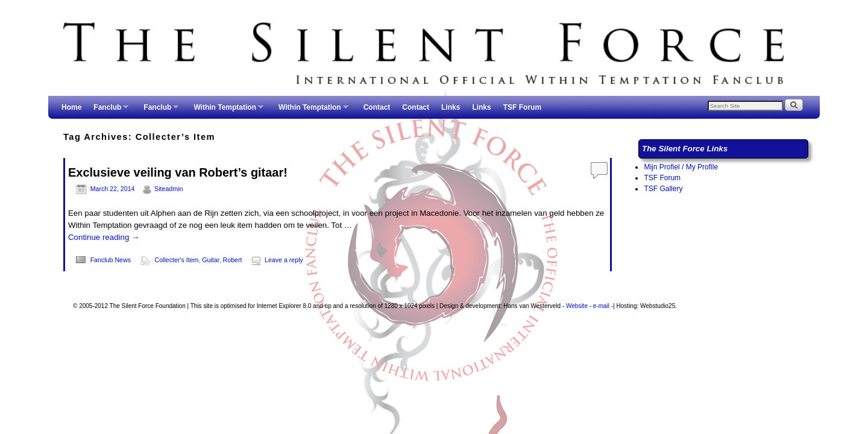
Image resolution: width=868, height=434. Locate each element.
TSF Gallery (663, 189)
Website (577, 306)
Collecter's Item (177, 260)
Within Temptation (225, 111)
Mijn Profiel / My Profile (681, 167)
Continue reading (104, 237)
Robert (233, 260)
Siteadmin (168, 189)
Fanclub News (111, 260)
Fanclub (108, 111)
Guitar (210, 260)
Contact (377, 107)
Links (451, 107)
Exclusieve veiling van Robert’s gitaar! (178, 172)
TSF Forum (522, 107)
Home (71, 107)
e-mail (601, 306)
